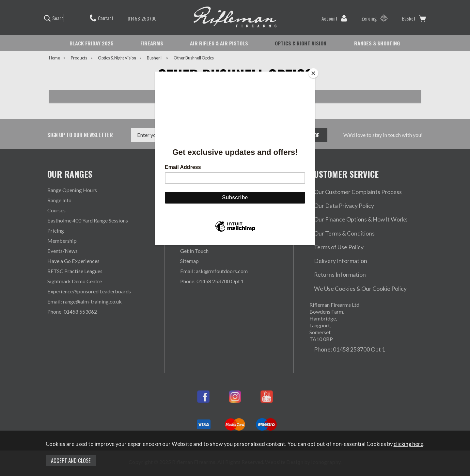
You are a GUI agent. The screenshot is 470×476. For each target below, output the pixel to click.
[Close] (313, 73)
